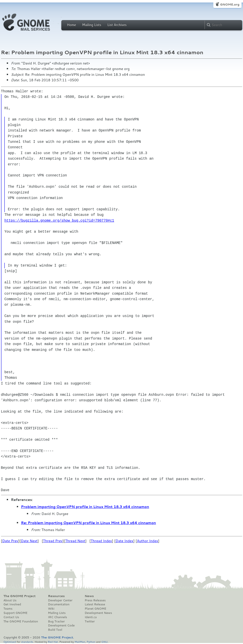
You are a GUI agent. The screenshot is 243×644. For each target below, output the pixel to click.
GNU (104, 642)
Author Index (148, 541)
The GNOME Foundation (21, 621)
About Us (10, 600)
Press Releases (95, 600)
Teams (8, 609)
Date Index (125, 541)
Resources (56, 596)
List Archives (117, 25)
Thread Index (101, 541)
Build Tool (55, 630)
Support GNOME (16, 613)
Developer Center (60, 600)
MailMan (80, 642)
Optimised (10, 642)
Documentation (59, 604)
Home (72, 25)
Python (91, 642)
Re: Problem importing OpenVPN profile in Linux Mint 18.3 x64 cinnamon (89, 523)
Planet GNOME (95, 609)
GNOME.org (230, 4)
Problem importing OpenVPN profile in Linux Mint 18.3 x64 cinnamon (85, 507)
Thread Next (75, 541)
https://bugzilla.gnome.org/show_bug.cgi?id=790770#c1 (59, 220)
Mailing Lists (92, 25)
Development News (98, 613)
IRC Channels (58, 617)
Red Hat (53, 642)
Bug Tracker (56, 621)
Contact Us (11, 617)
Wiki (51, 609)
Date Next (29, 541)
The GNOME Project (20, 596)
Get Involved (12, 604)
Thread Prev (53, 541)
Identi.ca (91, 617)
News (89, 596)
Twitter (90, 621)
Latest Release (95, 604)
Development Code (61, 625)
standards (27, 642)
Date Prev (10, 541)
